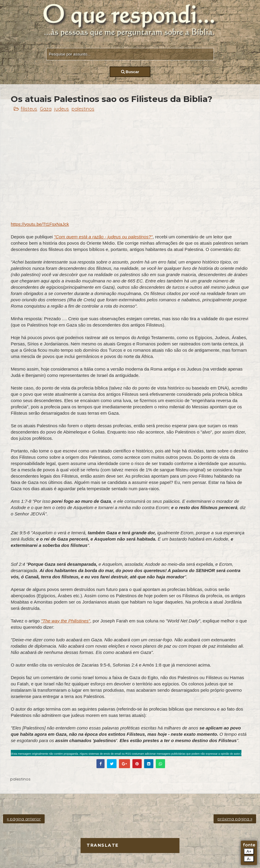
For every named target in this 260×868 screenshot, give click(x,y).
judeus (62, 109)
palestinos (83, 109)
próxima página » (235, 819)
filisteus (29, 109)
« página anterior (24, 819)
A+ (249, 851)
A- (249, 859)
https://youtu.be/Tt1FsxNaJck (40, 224)
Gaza (46, 109)
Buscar (130, 72)
